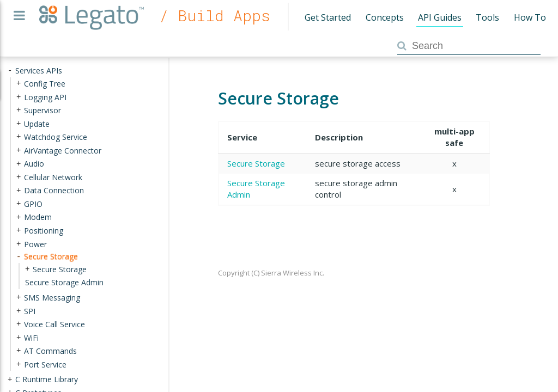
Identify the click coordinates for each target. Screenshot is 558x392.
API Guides (440, 17)
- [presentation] (10, 71)
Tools (487, 17)
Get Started (328, 17)
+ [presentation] (19, 84)
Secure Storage (256, 163)
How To (530, 17)
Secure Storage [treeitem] (51, 256)
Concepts (385, 17)
